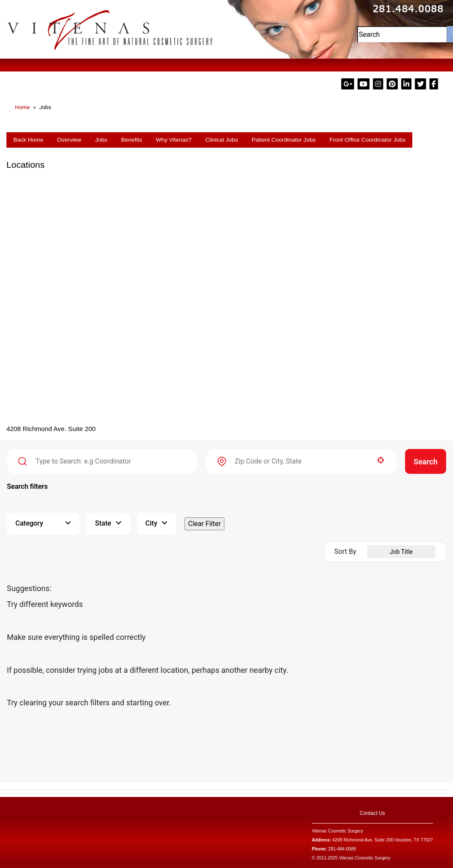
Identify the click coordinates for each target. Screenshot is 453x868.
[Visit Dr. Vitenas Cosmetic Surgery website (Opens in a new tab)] (110, 29)
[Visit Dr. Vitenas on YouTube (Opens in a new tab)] (364, 84)
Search (426, 462)
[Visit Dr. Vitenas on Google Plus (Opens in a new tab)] (349, 84)
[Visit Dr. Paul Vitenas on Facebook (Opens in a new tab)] (434, 84)
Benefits (132, 140)
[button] (381, 460)
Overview (69, 140)
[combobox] (301, 461)
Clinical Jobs (221, 140)
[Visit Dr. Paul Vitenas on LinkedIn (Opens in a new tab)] (407, 84)
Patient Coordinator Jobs (284, 140)
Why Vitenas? (174, 140)
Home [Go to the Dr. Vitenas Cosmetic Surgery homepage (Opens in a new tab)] (22, 107)
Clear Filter (204, 524)
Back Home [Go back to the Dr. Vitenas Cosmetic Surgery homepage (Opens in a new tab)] (28, 140)
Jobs (101, 140)
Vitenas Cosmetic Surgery (337, 831)
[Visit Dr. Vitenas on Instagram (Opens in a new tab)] (379, 84)
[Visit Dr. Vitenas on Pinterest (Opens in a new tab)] (393, 84)
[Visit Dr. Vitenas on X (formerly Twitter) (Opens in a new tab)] (421, 84)
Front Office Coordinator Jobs (367, 140)
